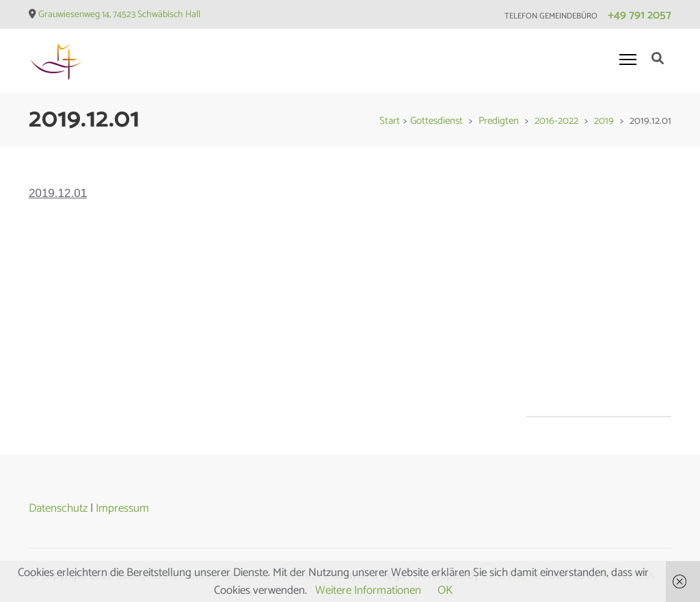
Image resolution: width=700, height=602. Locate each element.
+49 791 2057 (640, 15)
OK (445, 590)
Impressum (122, 508)
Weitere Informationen (368, 590)
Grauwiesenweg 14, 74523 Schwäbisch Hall (119, 15)
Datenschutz (58, 508)
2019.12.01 (58, 193)
